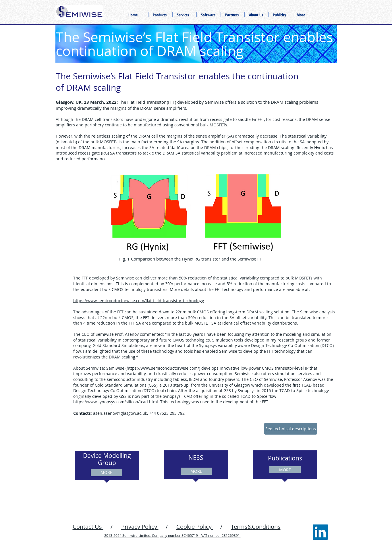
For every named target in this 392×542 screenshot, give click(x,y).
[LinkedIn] (320, 532)
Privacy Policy (140, 527)
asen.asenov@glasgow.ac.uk (120, 413)
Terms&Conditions (256, 527)
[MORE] (106, 473)
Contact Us (88, 527)
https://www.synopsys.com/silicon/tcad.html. (116, 402)
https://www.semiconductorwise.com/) (163, 368)
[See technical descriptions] (291, 429)
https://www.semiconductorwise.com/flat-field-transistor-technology (139, 301)
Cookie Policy (195, 527)
